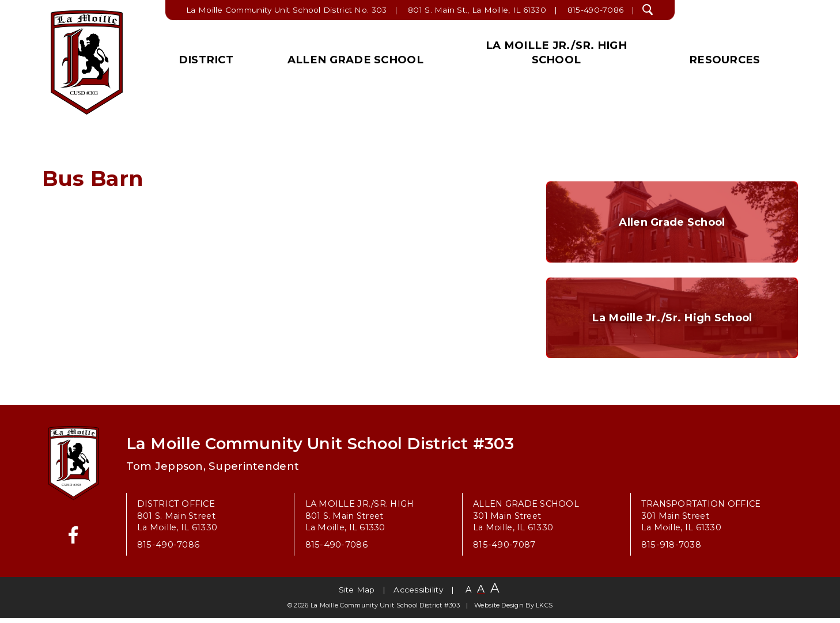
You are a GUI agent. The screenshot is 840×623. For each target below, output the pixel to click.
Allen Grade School (355, 60)
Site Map (357, 595)
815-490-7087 (504, 550)
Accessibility (418, 595)
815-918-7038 (671, 550)
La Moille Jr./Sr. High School (556, 53)
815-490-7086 (595, 10)
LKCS (544, 610)
